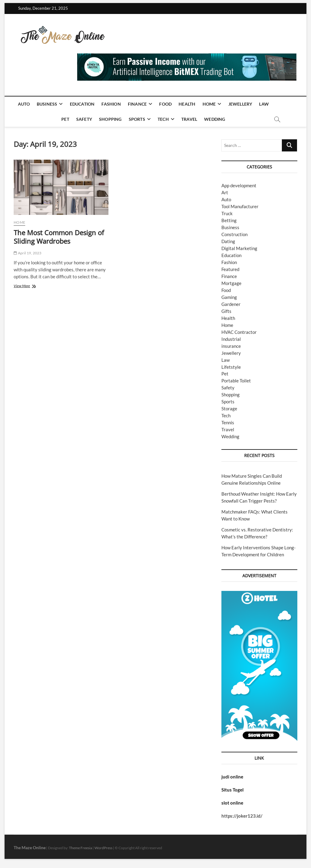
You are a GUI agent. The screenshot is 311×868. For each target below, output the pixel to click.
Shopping (110, 119)
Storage (229, 409)
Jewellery (240, 104)
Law (264, 104)
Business (47, 104)
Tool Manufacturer (240, 206)
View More (30, 286)
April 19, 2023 (27, 253)
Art (225, 192)
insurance (231, 346)
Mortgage (231, 283)
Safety (84, 119)
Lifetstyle (231, 367)
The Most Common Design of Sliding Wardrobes (59, 237)
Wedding (215, 119)
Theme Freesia (80, 848)
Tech (163, 119)
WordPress (103, 848)
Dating (228, 241)
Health (187, 104)
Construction (234, 234)
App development (239, 185)
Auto (24, 104)
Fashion (111, 104)
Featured (230, 269)
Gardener (231, 304)
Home (209, 104)
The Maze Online (30, 848)
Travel (189, 119)
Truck (227, 213)
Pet (65, 119)
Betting (229, 220)
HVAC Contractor (239, 332)
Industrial (231, 339)
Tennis (228, 422)
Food (165, 104)
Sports (137, 119)
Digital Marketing (239, 248)
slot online (232, 803)
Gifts (226, 311)
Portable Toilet (236, 381)
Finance (137, 104)
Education (82, 104)
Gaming (229, 297)
